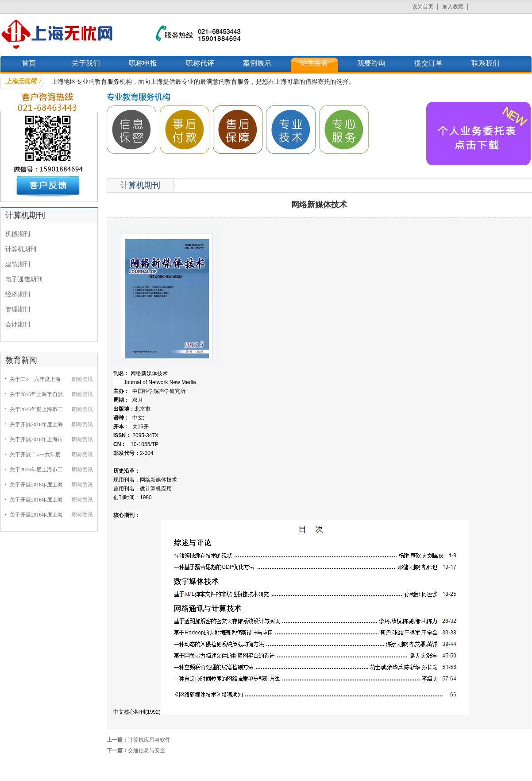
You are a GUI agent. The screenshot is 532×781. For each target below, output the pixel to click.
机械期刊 (18, 234)
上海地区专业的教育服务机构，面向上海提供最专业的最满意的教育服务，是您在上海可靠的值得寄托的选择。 (203, 82)
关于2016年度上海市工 (36, 409)
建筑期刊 (18, 264)
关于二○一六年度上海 (35, 379)
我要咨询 (371, 63)
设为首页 (423, 7)
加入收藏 (453, 7)
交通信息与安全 (146, 750)
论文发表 (314, 63)
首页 (29, 63)
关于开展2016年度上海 (36, 424)
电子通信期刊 (24, 279)
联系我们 (486, 63)
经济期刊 (18, 294)
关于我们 (86, 63)
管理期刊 (18, 309)
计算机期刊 (21, 249)
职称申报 (143, 63)
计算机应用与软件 (149, 740)
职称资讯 (82, 379)
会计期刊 (18, 324)
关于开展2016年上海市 (36, 439)
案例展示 (257, 63)
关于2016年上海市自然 (36, 394)
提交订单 (428, 63)
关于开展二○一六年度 (35, 455)
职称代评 (200, 63)
